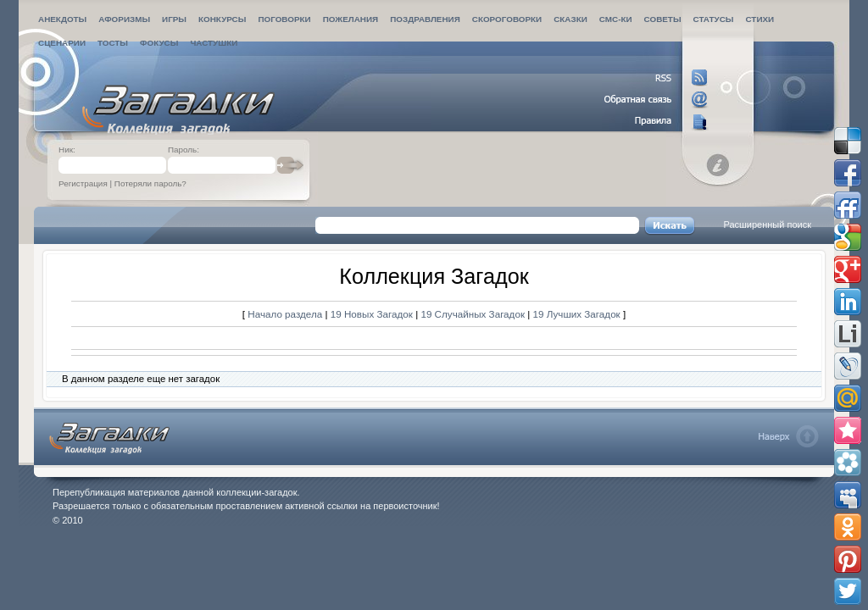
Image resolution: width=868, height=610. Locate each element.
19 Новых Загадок (373, 314)
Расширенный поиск (767, 225)
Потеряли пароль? (150, 183)
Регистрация (83, 183)
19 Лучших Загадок (577, 314)
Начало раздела (285, 314)
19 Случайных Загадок (474, 314)
